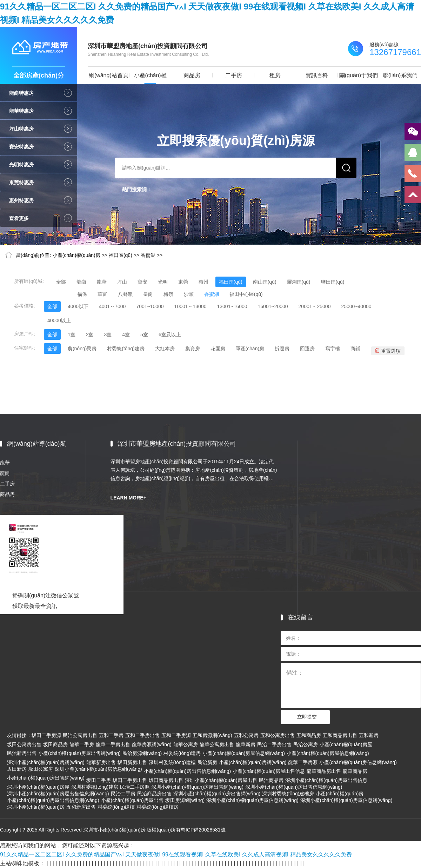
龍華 (102, 282)
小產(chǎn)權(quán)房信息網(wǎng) (358, 762)
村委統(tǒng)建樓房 (158, 807)
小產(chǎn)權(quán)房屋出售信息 (269, 771)
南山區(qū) (265, 282)
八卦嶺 (125, 294)
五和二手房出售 (142, 735)
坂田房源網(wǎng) (185, 800)
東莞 (183, 282)
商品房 (192, 75)
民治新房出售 (22, 753)
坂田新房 (17, 769)
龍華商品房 (355, 771)
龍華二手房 (82, 744)
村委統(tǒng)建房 (126, 349)
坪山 (122, 282)
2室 (90, 334)
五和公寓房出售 (278, 735)
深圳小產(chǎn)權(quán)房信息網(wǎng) (98, 769)
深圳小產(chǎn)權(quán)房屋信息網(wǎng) (252, 800)
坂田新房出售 (132, 762)
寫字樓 (333, 349)
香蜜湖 (148, 255)
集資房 (193, 349)
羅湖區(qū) (299, 282)
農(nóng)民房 (82, 349)
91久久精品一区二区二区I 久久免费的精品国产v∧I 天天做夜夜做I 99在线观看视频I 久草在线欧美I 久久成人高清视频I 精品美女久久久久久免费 (176, 854)
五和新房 (369, 735)
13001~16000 (232, 306)
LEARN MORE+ (128, 498)
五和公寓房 (246, 735)
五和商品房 (309, 735)
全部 (61, 282)
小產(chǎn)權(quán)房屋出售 (132, 800)
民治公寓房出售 (80, 735)
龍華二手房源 (303, 762)
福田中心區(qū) (246, 294)
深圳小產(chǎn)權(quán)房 (36, 807)
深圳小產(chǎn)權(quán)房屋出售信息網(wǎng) (58, 794)
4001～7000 (112, 306)
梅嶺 (168, 294)
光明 (163, 282)
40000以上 (59, 320)
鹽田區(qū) (333, 282)
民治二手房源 (135, 787)
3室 (108, 334)
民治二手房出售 (274, 744)
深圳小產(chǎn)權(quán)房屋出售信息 (326, 780)
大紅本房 (165, 349)
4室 (126, 334)
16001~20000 (273, 306)
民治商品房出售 (154, 794)
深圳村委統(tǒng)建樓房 (288, 794)
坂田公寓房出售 (24, 744)
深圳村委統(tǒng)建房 (95, 787)
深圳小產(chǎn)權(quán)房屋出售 (221, 780)
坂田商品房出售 (166, 780)
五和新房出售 (81, 807)
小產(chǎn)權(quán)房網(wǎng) (253, 762)
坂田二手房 (99, 780)
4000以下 (78, 306)
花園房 (218, 349)
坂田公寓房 (41, 769)
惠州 (203, 282)
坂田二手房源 (46, 735)
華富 (102, 294)
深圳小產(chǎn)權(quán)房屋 (38, 787)
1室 (72, 334)
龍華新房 (246, 744)
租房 (275, 75)
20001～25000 (315, 306)
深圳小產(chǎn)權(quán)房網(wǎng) (46, 762)
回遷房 (307, 349)
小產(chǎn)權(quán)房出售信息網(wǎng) (188, 771)
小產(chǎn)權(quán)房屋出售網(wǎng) (79, 753)
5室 (144, 334)
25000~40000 (356, 306)
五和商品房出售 (340, 735)
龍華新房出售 (101, 762)
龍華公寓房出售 (217, 744)
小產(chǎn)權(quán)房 (150, 78)
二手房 (234, 75)
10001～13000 (191, 306)
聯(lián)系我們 (400, 75)
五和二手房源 (176, 735)
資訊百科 (317, 75)
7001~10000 (150, 306)
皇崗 (148, 294)
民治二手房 (123, 794)
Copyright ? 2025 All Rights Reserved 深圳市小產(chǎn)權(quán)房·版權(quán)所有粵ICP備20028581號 (113, 830)
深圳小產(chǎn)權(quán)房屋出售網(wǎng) (197, 787)
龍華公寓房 (186, 744)
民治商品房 (271, 780)
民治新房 (207, 762)
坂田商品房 (55, 744)
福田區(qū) (121, 255)
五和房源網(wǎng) (212, 735)
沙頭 (189, 294)
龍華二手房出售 (113, 744)
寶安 (142, 282)
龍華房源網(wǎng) (152, 744)
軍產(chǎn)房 (250, 349)
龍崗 (81, 282)
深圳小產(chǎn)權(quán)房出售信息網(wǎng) (294, 787)
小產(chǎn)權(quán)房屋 (346, 744)
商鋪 (355, 349)
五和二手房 (111, 735)
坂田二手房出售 (130, 780)
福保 (82, 294)
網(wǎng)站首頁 (109, 75)
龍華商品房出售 (324, 771)
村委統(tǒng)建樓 (116, 807)
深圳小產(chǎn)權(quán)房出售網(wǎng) (217, 794)
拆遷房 (282, 349)
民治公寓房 (306, 744)
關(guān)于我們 (359, 75)
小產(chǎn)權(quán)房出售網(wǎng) (46, 778)
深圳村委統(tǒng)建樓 (172, 762)
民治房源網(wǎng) (142, 753)
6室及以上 (170, 334)
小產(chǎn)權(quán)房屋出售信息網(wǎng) (53, 800)
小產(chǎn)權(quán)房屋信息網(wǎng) (244, 753)
